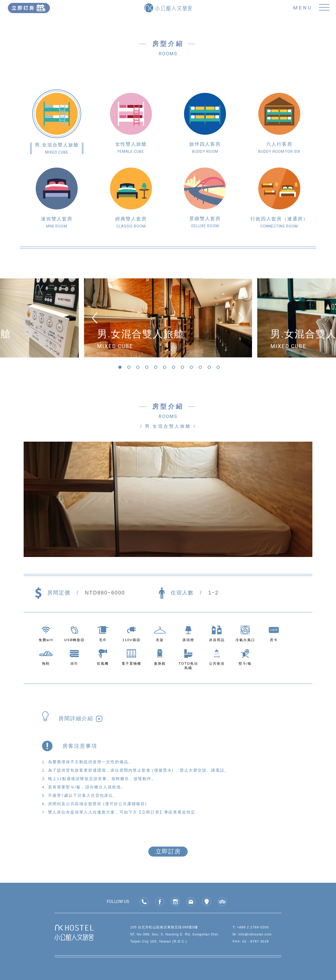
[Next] (241, 318)
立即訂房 (168, 851)
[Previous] (95, 318)
